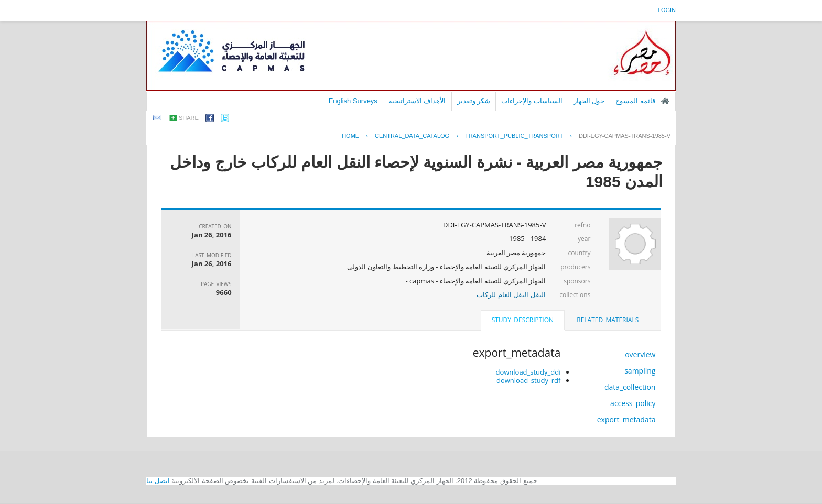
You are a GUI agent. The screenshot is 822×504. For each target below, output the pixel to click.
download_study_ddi (528, 372)
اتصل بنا (158, 481)
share (189, 118)
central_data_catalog (412, 136)
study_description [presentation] (523, 320)
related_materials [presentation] (608, 320)
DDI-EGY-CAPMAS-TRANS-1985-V (625, 136)
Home (350, 136)
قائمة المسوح (635, 101)
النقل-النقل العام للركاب (511, 294)
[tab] (608, 320)
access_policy (633, 403)
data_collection (630, 387)
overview (640, 354)
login (667, 10)
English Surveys (353, 101)
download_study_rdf (528, 380)
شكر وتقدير (474, 101)
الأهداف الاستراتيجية (417, 101)
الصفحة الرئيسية (665, 101)
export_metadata (626, 419)
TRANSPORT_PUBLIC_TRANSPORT (514, 136)
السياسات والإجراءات (532, 101)
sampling (640, 371)
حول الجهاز (589, 101)
